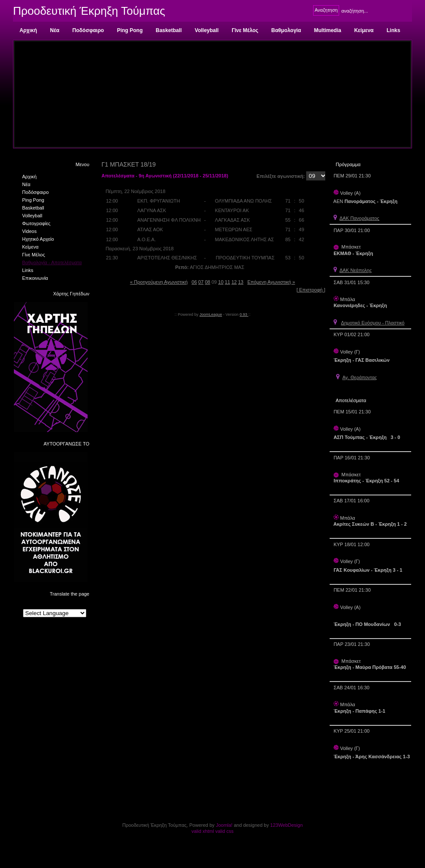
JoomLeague (211, 314)
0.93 (244, 314)
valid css (224, 831)
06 (194, 282)
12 (234, 282)
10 (221, 282)
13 (241, 282)
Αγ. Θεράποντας (360, 377)
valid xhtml (203, 831)
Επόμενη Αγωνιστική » (271, 282)
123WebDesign (286, 825)
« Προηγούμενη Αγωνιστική (159, 282)
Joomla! (224, 825)
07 (201, 282)
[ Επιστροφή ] (311, 290)
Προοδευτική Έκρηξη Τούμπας (89, 11)
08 (207, 282)
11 (227, 282)
